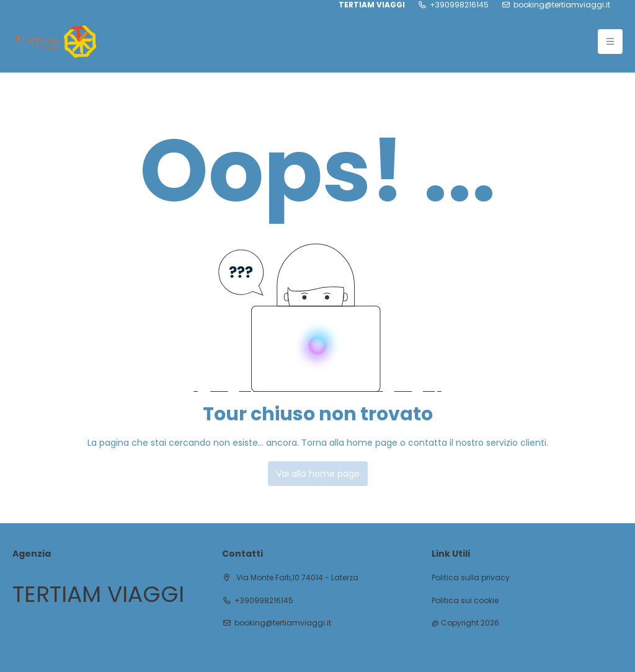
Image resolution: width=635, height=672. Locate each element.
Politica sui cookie (465, 601)
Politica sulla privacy (471, 578)
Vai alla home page (318, 474)
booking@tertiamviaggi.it (562, 5)
